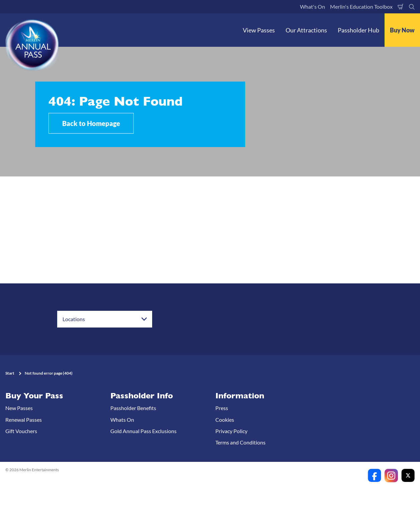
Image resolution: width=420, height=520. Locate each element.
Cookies (225, 420)
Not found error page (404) (49, 373)
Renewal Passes (24, 420)
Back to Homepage (91, 123)
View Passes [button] (259, 30)
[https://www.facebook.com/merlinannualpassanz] (375, 476)
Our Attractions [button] (306, 30)
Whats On (122, 420)
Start (10, 373)
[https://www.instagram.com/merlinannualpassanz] (391, 476)
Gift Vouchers (21, 431)
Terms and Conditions (240, 442)
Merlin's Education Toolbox (361, 7)
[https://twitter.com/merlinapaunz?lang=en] (408, 476)
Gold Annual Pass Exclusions (143, 431)
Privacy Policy (231, 431)
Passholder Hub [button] (358, 30)
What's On (312, 7)
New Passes (19, 408)
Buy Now (402, 30)
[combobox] (105, 319)
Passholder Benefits (133, 408)
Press (222, 408)
